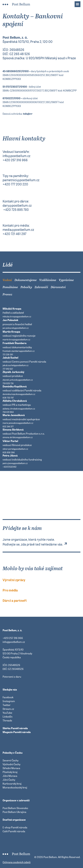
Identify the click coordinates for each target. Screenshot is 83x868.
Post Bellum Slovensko (15, 808)
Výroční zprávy (14, 580)
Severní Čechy (10, 760)
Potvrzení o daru (12, 677)
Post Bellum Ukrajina (14, 812)
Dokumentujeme (26, 280)
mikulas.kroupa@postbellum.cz (17, 317)
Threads (7, 720)
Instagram (9, 701)
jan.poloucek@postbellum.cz (16, 328)
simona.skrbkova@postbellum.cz (18, 437)
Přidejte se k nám (41, 513)
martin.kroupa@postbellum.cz (16, 340)
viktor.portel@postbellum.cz (15, 449)
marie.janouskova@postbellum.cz (18, 423)
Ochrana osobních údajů (17, 862)
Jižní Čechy (9, 780)
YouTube (7, 713)
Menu (79, 3)
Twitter (7, 705)
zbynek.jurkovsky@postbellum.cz (18, 380)
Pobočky (26, 287)
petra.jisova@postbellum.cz (15, 463)
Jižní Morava (10, 776)
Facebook (8, 697)
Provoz (7, 294)
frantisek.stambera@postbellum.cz (19, 351)
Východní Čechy (11, 764)
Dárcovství (58, 287)
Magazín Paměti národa (17, 732)
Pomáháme (10, 287)
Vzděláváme (48, 280)
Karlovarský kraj (12, 784)
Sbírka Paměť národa (15, 728)
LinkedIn (8, 717)
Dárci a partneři (15, 601)
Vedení (7, 280)
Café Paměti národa (14, 831)
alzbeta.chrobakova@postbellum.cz (19, 409)
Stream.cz (8, 709)
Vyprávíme (66, 280)
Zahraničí (41, 287)
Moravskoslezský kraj (15, 787)
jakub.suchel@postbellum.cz (16, 365)
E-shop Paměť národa (15, 827)
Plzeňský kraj (10, 772)
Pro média (10, 590)
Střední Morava (11, 768)
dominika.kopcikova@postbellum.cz (19, 394)
